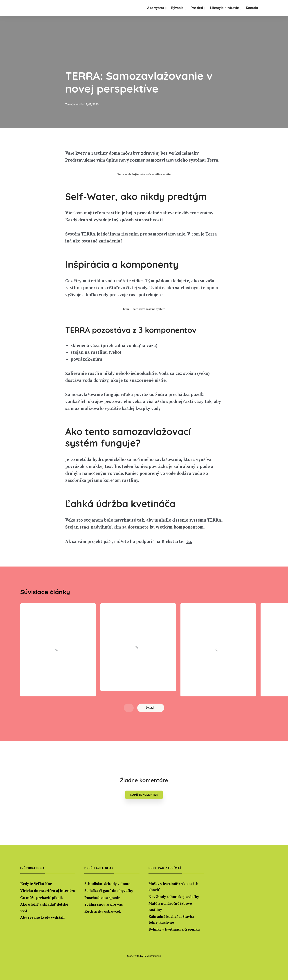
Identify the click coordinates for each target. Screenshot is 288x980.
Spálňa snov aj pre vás (104, 904)
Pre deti (197, 8)
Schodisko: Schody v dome (107, 883)
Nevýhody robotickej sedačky (174, 896)
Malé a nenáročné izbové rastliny (170, 906)
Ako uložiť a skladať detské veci (44, 907)
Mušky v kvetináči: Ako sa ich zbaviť (173, 886)
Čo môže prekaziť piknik (42, 897)
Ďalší (150, 731)
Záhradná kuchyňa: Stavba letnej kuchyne (171, 919)
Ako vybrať (156, 8)
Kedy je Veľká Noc (36, 883)
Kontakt (252, 8)
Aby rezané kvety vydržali (42, 917)
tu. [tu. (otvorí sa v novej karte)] (196, 564)
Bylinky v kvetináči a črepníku (174, 929)
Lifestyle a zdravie (224, 8)
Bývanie (177, 8)
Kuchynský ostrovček (103, 911)
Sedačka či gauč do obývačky (109, 890)
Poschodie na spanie (102, 897)
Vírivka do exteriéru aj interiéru (48, 890)
